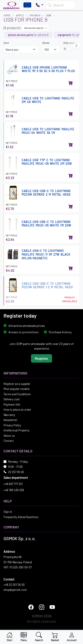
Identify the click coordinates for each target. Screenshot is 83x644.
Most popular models (16, 389)
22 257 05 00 (16, 472)
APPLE (20, 15)
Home (7, 15)
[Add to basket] (71, 83)
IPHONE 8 (35, 15)
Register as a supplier (17, 384)
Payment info (12, 404)
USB (49, 15)
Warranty (9, 415)
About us (9, 435)
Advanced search (36, 28)
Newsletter (11, 420)
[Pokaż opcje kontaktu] (39, 5)
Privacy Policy (12, 425)
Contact (9, 441)
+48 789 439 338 (14, 490)
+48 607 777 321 (13, 484)
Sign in (8, 512)
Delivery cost (12, 399)
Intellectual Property (16, 430)
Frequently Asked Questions (21, 517)
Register (41, 358)
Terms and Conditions (17, 394)
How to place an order (17, 410)
